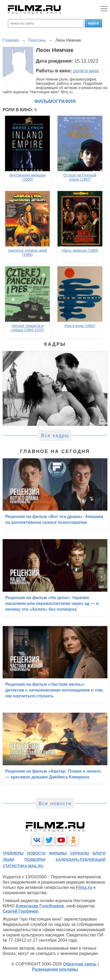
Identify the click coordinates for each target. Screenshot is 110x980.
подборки (35, 860)
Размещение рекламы (55, 969)
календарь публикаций (81, 860)
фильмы (58, 853)
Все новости (55, 804)
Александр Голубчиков (40, 906)
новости (36, 853)
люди (8, 860)
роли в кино (86, 71)
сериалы (80, 853)
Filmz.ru (84, 887)
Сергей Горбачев (20, 911)
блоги (99, 853)
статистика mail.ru (23, 866)
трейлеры (13, 853)
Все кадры (55, 436)
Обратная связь (80, 964)
